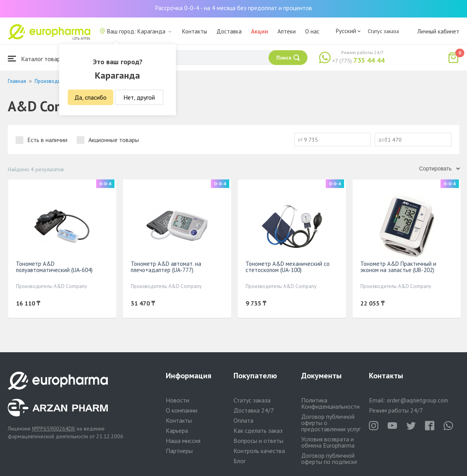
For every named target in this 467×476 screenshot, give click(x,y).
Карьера (177, 430)
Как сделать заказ (258, 430)
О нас (312, 31)
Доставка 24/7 (254, 410)
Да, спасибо (90, 97)
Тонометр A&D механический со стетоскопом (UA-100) (288, 267)
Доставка (229, 31)
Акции (260, 31)
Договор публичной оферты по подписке (329, 458)
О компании (182, 410)
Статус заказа (383, 31)
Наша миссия (183, 441)
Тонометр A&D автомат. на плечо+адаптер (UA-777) (166, 267)
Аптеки (287, 31)
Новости (177, 400)
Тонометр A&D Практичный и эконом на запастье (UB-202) (398, 267)
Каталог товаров (37, 59)
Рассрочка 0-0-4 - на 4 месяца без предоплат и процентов (233, 8)
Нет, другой (139, 97)
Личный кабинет (438, 31)
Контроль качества (259, 451)
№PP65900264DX (54, 429)
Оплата (243, 420)
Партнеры (179, 451)
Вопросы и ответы (258, 441)
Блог (240, 461)
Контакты (195, 31)
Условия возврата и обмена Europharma (328, 442)
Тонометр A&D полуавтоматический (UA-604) (54, 267)
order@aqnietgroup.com (417, 400)
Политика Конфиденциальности (330, 403)
